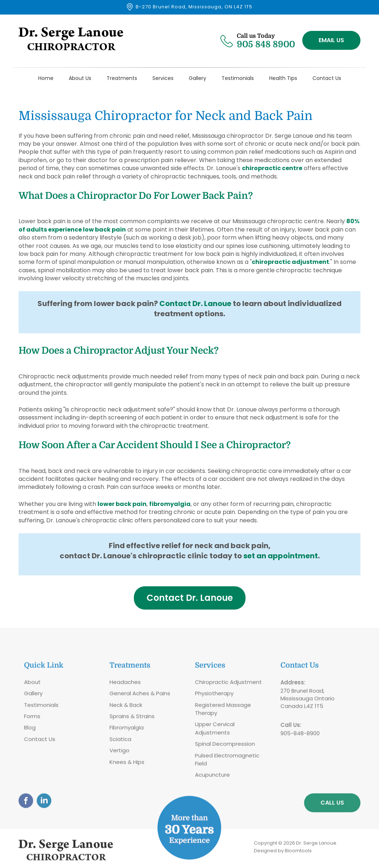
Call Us (332, 805)
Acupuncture (212, 777)
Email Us (331, 40)
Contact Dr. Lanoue (195, 304)
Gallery (198, 78)
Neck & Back (126, 707)
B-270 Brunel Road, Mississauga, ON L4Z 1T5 (194, 7)
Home (46, 78)
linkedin (44, 803)
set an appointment (281, 556)
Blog (30, 730)
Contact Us (327, 78)
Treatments (122, 78)
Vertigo (119, 753)
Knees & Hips (127, 764)
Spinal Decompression (225, 746)
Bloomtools (298, 853)
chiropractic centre (272, 168)
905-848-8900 (300, 736)
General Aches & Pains (140, 696)
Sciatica (120, 741)
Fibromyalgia (127, 730)
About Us (80, 78)
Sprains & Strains (132, 718)
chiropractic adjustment (290, 262)
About (32, 684)
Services (163, 78)
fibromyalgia (170, 504)
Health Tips (283, 78)
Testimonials (238, 78)
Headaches (125, 684)
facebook (26, 803)
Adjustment (245, 684)
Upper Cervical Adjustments (215, 731)
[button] (190, 598)
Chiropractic (212, 684)
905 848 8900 (266, 40)
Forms (32, 718)
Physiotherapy (214, 696)
